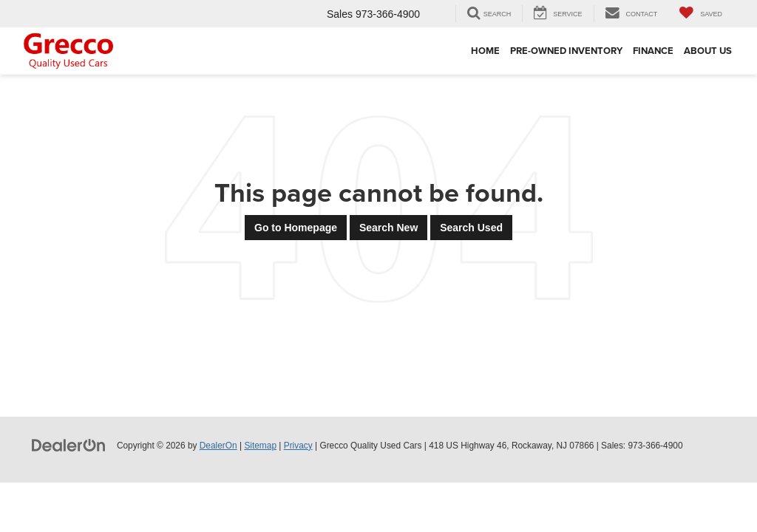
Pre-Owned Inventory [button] (566, 51)
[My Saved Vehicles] (701, 14)
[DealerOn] (69, 445)
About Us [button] (708, 51)
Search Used (471, 228)
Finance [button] (653, 51)
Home (485, 51)
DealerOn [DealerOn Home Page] (218, 446)
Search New (388, 228)
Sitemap (260, 446)
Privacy (298, 446)
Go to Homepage (296, 228)
